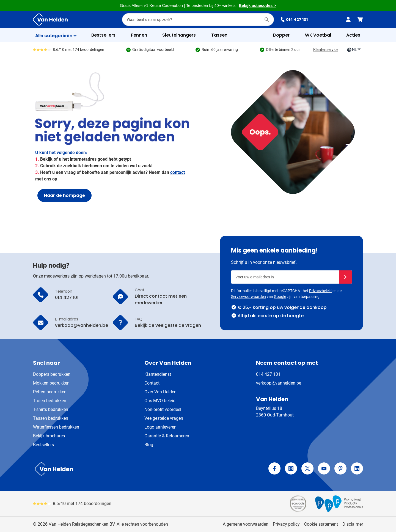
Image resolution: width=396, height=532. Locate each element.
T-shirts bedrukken (51, 409)
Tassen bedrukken (51, 418)
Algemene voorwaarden (246, 524)
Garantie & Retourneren (167, 436)
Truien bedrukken (50, 401)
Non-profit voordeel (163, 409)
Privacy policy (286, 524)
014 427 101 (294, 20)
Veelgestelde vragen (164, 418)
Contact (152, 383)
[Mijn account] (348, 20)
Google (280, 297)
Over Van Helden (160, 392)
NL (354, 50)
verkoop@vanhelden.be (279, 383)
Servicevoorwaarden (248, 297)
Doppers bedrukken (52, 374)
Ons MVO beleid (160, 401)
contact (178, 172)
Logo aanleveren (160, 427)
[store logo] (114, 469)
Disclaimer (353, 524)
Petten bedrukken (50, 392)
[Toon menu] (56, 36)
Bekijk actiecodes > (257, 6)
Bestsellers (43, 445)
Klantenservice (326, 50)
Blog (149, 445)
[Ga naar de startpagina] (50, 20)
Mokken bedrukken (51, 383)
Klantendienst (158, 374)
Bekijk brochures (49, 436)
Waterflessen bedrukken (56, 427)
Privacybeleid (320, 291)
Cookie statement (321, 524)
